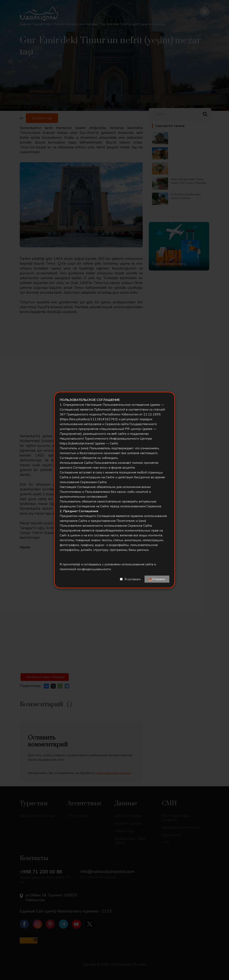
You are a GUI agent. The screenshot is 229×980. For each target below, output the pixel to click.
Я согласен (133, 579)
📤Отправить (157, 579)
